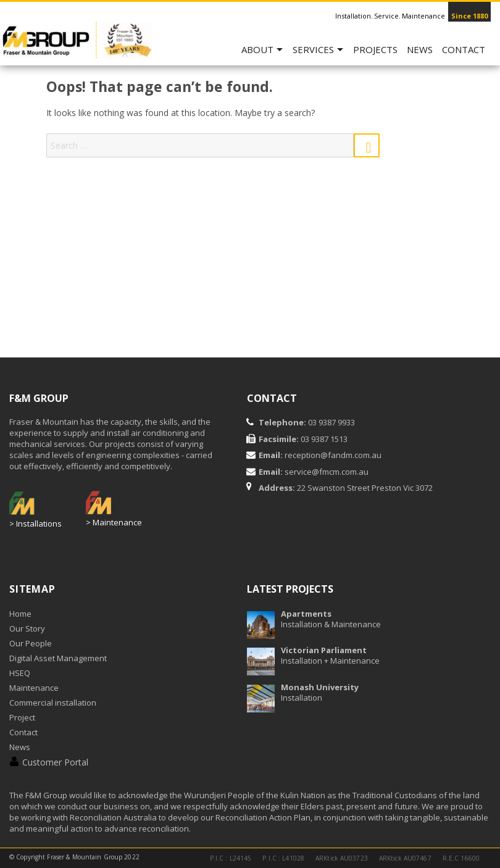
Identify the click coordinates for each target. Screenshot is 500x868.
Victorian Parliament (324, 650)
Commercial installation (53, 703)
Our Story (27, 628)
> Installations (35, 524)
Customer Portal (55, 762)
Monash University (320, 687)
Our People (31, 643)
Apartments (306, 614)
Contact (464, 49)
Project (22, 717)
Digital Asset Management (58, 658)
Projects (375, 49)
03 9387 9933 (331, 422)
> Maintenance (114, 522)
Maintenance (34, 688)
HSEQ (20, 673)
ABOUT (257, 49)
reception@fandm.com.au (333, 455)
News (420, 49)
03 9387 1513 (323, 439)
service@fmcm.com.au (327, 472)
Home (20, 614)
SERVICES (313, 49)
